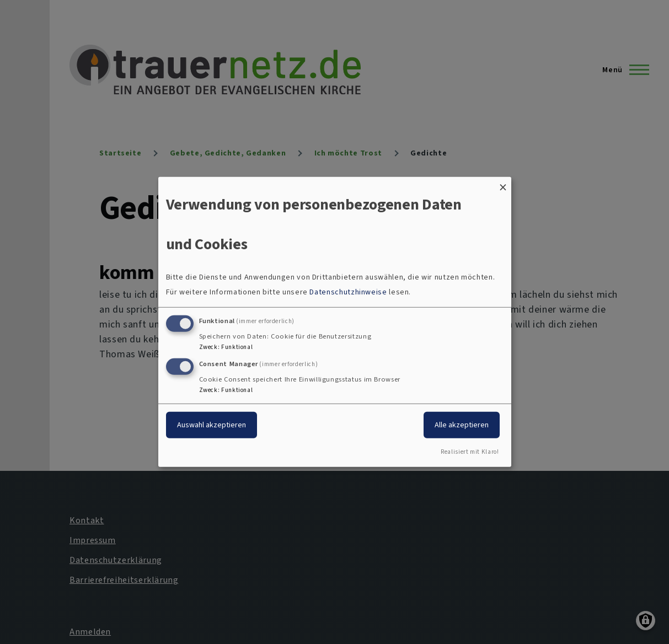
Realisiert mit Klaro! (470, 452)
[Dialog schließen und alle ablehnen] (503, 184)
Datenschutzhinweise (348, 292)
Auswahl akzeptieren (212, 424)
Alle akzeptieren (462, 424)
